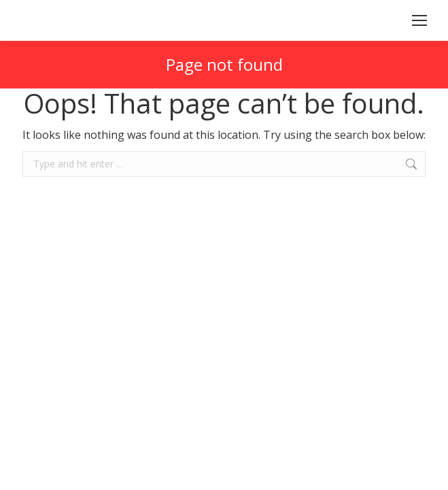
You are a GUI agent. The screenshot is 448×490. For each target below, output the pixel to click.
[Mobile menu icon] (419, 20)
